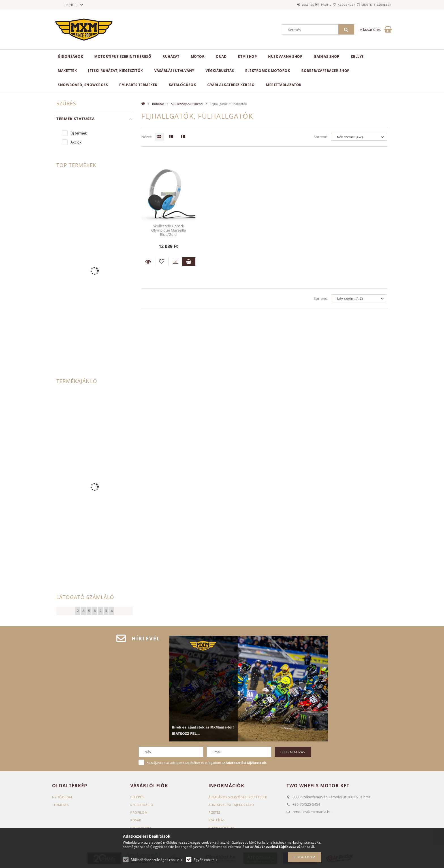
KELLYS (357, 56)
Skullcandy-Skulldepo (187, 104)
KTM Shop (247, 56)
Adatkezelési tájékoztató (231, 805)
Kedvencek (336, 5)
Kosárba (189, 262)
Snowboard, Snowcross (83, 85)
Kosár (136, 820)
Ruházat (171, 56)
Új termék (79, 133)
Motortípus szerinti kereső (123, 56)
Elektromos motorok (268, 71)
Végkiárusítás (220, 71)
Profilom (139, 812)
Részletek (148, 262)
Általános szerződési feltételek (238, 797)
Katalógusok (182, 85)
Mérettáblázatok (284, 85)
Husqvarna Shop (285, 56)
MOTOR (198, 56)
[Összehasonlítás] (175, 262)
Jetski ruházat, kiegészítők (116, 71)
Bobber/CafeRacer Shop (325, 71)
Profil (309, 5)
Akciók (76, 142)
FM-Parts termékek (138, 85)
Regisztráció (142, 805)
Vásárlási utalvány (174, 71)
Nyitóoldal (62, 797)
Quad (221, 56)
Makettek (67, 71)
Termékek (60, 805)
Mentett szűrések (373, 5)
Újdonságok (70, 56)
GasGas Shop (327, 56)
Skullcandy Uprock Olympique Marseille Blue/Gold (168, 230)
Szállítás (217, 820)
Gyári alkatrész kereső (231, 85)
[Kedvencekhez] (162, 262)
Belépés (284, 5)
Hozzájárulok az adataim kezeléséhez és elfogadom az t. (207, 763)
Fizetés (214, 812)
